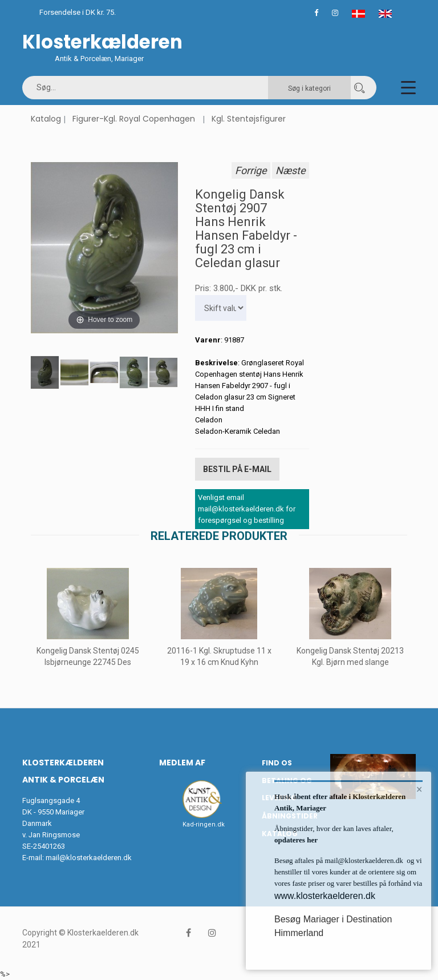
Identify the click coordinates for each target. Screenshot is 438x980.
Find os (277, 763)
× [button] (419, 789)
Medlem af (182, 763)
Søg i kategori (309, 88)
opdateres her (296, 840)
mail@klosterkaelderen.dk (89, 858)
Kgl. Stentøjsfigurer (249, 119)
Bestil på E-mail (237, 469)
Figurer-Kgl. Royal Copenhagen (134, 119)
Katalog (46, 119)
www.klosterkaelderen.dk (325, 896)
